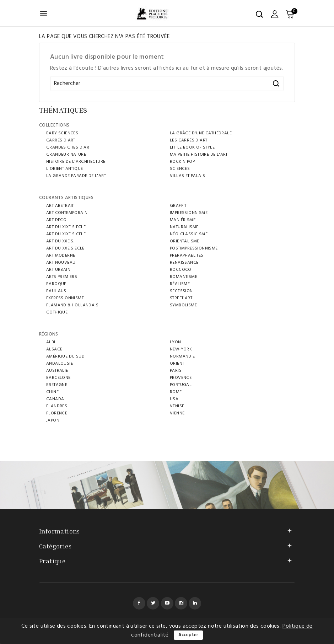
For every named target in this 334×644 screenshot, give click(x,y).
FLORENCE (57, 413)
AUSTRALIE (57, 371)
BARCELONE (58, 378)
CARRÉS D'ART (61, 140)
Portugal (181, 385)
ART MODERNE (61, 256)
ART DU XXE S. (60, 241)
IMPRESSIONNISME (189, 213)
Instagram (181, 603)
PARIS (176, 371)
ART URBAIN (58, 270)
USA (174, 399)
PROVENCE (181, 378)
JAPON (53, 420)
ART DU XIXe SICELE (66, 234)
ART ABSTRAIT (60, 206)
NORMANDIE (182, 356)
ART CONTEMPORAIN (67, 213)
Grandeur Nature (66, 155)
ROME (176, 392)
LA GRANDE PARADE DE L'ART (76, 176)
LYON (176, 342)
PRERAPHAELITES (187, 256)
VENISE (177, 406)
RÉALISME (180, 284)
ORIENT (177, 364)
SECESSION (181, 291)
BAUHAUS (56, 291)
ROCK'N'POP (182, 162)
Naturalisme (184, 227)
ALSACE (54, 349)
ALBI (51, 342)
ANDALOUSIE (60, 364)
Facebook (139, 603)
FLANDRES (57, 406)
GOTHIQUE (57, 312)
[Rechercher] (167, 84)
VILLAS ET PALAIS (187, 176)
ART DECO (56, 220)
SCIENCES (180, 169)
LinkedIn (195, 603)
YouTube (167, 603)
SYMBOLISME (183, 305)
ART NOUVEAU (61, 263)
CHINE (52, 392)
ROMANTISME (184, 277)
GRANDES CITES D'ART (69, 147)
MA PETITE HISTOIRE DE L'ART (199, 155)
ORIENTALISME (185, 241)
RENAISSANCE (184, 263)
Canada (55, 399)
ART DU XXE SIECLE (65, 248)
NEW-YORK (181, 349)
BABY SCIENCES (62, 133)
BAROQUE (56, 284)
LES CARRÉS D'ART (188, 140)
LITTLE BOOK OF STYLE (192, 147)
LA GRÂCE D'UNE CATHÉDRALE (201, 133)
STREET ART (181, 298)
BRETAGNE (57, 385)
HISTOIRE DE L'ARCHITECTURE (76, 162)
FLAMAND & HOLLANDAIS (72, 305)
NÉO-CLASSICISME (189, 234)
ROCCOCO (181, 270)
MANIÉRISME (183, 220)
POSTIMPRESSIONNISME (194, 248)
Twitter (153, 603)
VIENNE (177, 413)
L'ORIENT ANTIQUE (64, 169)
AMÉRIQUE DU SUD (65, 356)
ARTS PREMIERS (62, 277)
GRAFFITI (179, 206)
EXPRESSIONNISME (65, 298)
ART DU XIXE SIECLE (66, 227)
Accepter (188, 635)
